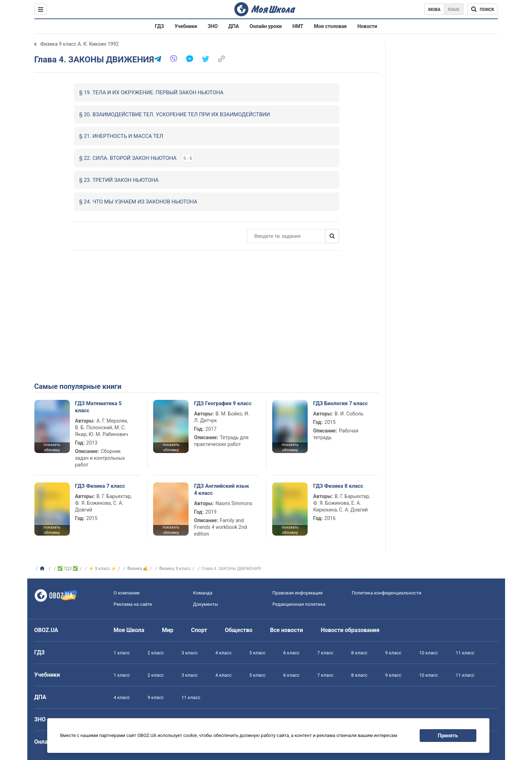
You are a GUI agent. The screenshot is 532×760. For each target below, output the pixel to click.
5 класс (258, 653)
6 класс (291, 653)
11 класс (465, 653)
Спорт (199, 630)
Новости (367, 26)
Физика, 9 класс (175, 569)
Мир (168, 630)
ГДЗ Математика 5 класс (99, 407)
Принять (448, 736)
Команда (203, 593)
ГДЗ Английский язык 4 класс (221, 490)
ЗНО (213, 26)
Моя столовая (331, 26)
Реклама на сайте (133, 604)
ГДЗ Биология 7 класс (340, 403)
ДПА (234, 26)
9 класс (393, 653)
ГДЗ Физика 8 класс (338, 486)
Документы (206, 604)
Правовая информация (298, 593)
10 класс (428, 653)
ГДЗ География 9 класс (223, 403)
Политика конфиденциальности (387, 593)
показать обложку (52, 447)
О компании (127, 593)
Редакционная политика (299, 604)
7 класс (325, 653)
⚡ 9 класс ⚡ (102, 569)
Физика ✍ (138, 569)
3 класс (190, 653)
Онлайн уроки (266, 26)
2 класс (156, 653)
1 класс (122, 653)
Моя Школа (129, 630)
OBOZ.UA (46, 630)
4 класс (224, 653)
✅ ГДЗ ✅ (68, 569)
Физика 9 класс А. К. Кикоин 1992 (80, 44)
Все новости (287, 630)
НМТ (298, 26)
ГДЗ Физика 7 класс (100, 486)
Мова (434, 10)
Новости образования (350, 630)
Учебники (186, 26)
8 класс (359, 653)
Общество (239, 630)
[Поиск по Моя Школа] (483, 9)
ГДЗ (159, 26)
